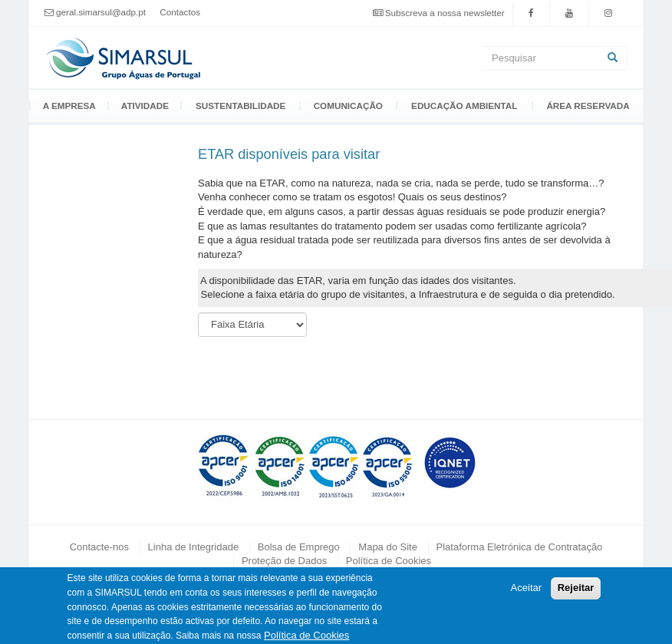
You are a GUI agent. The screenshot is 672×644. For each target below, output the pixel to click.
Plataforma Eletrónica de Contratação (520, 547)
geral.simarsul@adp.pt (101, 12)
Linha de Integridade (194, 547)
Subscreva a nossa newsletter (445, 13)
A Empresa (69, 106)
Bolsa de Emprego (299, 547)
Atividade (145, 106)
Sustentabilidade (240, 106)
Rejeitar (576, 592)
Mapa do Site (388, 547)
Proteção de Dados (284, 561)
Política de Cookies (389, 561)
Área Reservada (588, 106)
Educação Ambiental (464, 106)
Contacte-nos (99, 547)
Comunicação (348, 106)
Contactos (180, 12)
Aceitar (526, 592)
